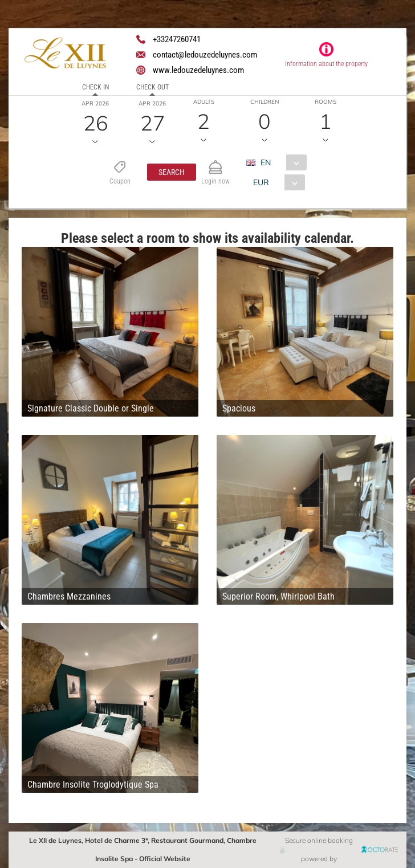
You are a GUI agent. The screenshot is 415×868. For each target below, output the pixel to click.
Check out (152, 87)
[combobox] (281, 162)
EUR (261, 182)
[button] (172, 172)
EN (266, 162)
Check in (95, 87)
